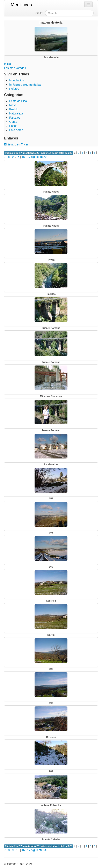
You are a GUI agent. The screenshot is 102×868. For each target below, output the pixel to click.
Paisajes (15, 118)
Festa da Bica (18, 101)
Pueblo (14, 109)
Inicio (8, 64)
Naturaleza (16, 113)
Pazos (13, 126)
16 (23, 157)
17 (29, 157)
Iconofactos (17, 80)
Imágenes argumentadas (25, 85)
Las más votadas (15, 68)
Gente (13, 122)
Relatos (14, 89)
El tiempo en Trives (16, 144)
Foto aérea (16, 130)
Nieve (13, 105)
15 (18, 157)
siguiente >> (39, 157)
